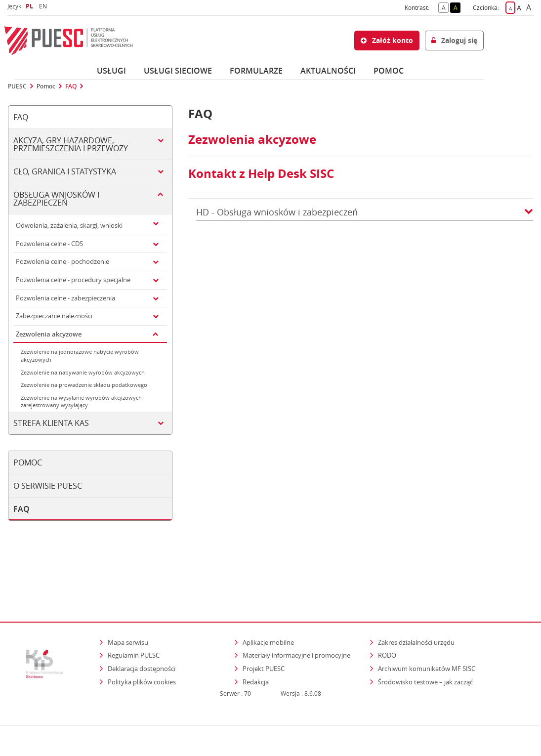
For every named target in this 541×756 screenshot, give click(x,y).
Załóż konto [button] (387, 40)
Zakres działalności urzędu (417, 601)
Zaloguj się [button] (454, 40)
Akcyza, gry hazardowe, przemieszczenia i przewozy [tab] (71, 144)
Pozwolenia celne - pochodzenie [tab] (62, 261)
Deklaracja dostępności (142, 628)
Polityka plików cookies (142, 641)
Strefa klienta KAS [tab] (51, 423)
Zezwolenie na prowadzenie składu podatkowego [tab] (84, 385)
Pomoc (46, 86)
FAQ (71, 86)
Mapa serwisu (128, 601)
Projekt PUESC (264, 628)
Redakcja (256, 641)
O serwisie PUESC (48, 486)
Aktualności (328, 71)
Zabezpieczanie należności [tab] (54, 316)
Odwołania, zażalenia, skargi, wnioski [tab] (69, 225)
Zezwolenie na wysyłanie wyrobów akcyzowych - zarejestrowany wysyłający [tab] (83, 401)
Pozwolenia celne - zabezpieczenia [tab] (65, 298)
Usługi (111, 71)
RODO (387, 615)
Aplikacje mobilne (268, 601)
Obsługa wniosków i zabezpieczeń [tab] (56, 199)
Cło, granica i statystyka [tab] (65, 171)
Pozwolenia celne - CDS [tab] (49, 244)
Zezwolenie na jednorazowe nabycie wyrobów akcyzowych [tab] (80, 356)
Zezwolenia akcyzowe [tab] (49, 334)
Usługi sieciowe (178, 71)
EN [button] (44, 6)
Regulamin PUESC (134, 615)
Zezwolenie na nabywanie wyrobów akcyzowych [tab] (83, 372)
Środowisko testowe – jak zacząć (426, 641)
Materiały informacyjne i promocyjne (296, 615)
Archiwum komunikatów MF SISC (427, 628)
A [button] (445, 7)
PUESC (17, 86)
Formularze (256, 71)
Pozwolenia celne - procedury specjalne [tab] (73, 280)
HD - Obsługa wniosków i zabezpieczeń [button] (365, 212)
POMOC (389, 71)
